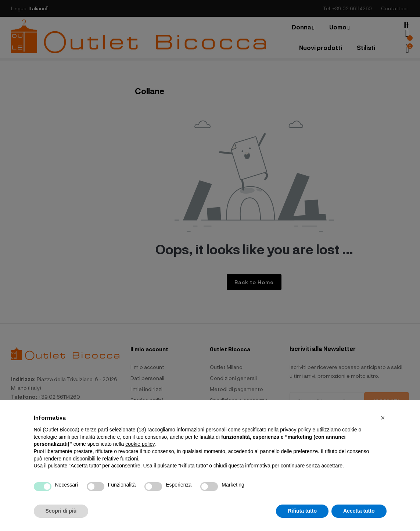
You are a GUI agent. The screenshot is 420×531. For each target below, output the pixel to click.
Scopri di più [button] (61, 511)
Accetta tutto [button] (359, 511)
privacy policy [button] (295, 430)
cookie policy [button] (140, 444)
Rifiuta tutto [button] (302, 511)
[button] (383, 418)
